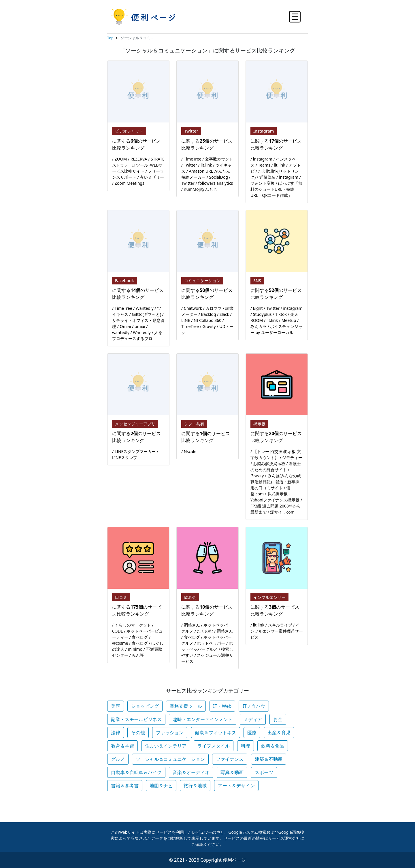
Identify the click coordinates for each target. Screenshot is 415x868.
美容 (116, 706)
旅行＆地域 (195, 786)
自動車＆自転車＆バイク (136, 772)
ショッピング (145, 706)
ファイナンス (230, 759)
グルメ (118, 759)
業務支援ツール (186, 706)
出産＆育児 (279, 733)
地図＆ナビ (161, 786)
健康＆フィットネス (216, 733)
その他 (138, 733)
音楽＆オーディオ (191, 772)
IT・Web (222, 706)
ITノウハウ (254, 706)
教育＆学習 (122, 746)
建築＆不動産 (269, 759)
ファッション (170, 733)
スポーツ (264, 772)
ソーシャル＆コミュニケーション (170, 759)
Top (110, 38)
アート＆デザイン (236, 786)
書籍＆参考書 (125, 786)
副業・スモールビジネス (136, 719)
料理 (246, 746)
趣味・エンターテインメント (203, 719)
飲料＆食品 (273, 746)
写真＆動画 (232, 772)
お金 (278, 719)
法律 (116, 733)
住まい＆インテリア (166, 746)
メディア (253, 719)
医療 (252, 733)
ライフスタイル (214, 746)
